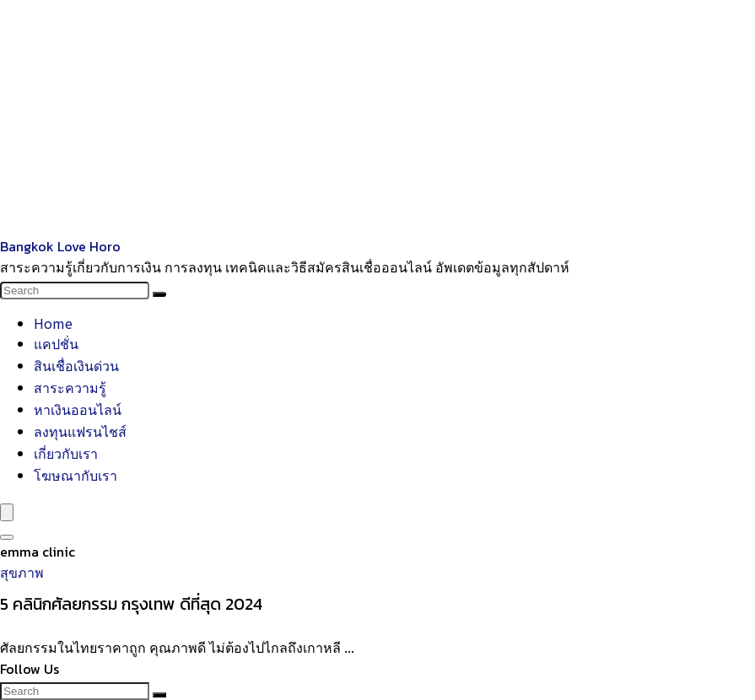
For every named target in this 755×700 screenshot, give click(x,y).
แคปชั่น (56, 343)
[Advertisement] (377, 118)
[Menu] (7, 512)
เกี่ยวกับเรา (66, 453)
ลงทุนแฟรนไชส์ (80, 431)
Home (53, 323)
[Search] (159, 294)
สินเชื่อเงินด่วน (76, 365)
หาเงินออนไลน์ (78, 409)
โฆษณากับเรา (75, 475)
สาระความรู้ (70, 387)
